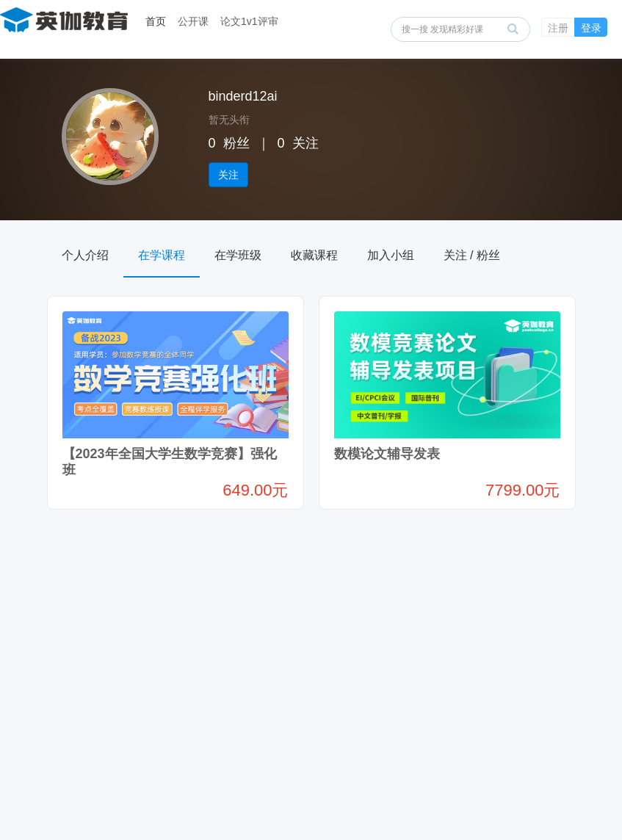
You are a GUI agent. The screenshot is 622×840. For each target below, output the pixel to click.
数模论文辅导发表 (387, 454)
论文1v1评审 (249, 21)
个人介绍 (85, 255)
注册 (558, 28)
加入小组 (391, 255)
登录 (591, 28)
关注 (228, 175)
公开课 (193, 21)
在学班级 (238, 255)
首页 (156, 21)
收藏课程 (314, 255)
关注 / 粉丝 (472, 255)
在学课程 (162, 255)
